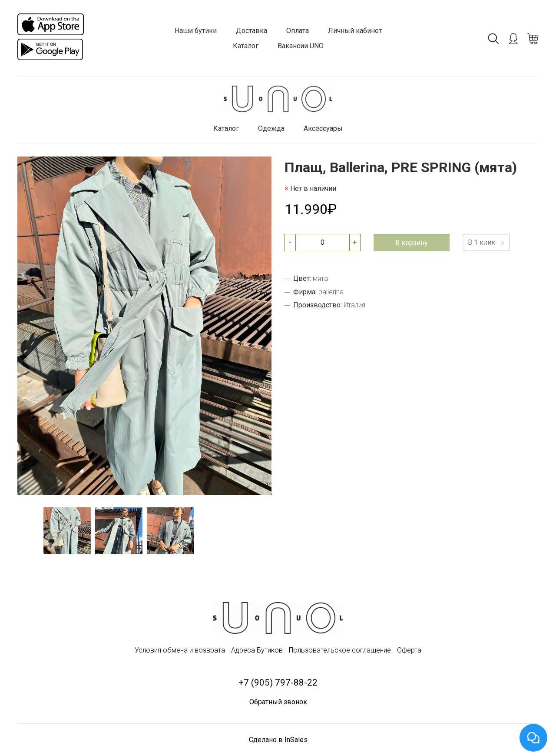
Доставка (252, 31)
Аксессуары (323, 128)
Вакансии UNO (301, 46)
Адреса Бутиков (257, 650)
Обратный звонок (278, 702)
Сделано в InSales (278, 740)
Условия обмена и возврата (180, 650)
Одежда (271, 128)
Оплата (298, 31)
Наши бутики (196, 31)
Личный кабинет (355, 31)
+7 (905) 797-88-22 (278, 683)
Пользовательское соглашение (340, 650)
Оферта (409, 650)
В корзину (412, 243)
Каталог (246, 46)
